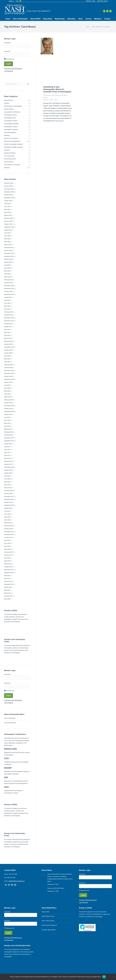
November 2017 (9, 438)
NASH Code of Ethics (48, 921)
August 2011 (8, 587)
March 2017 (8, 458)
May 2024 (7, 239)
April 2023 (7, 274)
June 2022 (7, 303)
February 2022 (9, 312)
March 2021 (8, 338)
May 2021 (7, 332)
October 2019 (8, 376)
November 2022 (9, 289)
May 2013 (7, 558)
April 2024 (7, 242)
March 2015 (8, 523)
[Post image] (44, 875)
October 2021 (8, 324)
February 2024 (9, 248)
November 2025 (9, 192)
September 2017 (9, 441)
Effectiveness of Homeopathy (51, 95)
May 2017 (7, 453)
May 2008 (7, 599)
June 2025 (7, 207)
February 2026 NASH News (56, 888)
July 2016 (7, 476)
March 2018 (8, 429)
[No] (113, 977)
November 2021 (9, 321)
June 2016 (7, 479)
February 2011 (9, 596)
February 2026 (9, 183)
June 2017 (7, 450)
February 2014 (9, 552)
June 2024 (7, 236)
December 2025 (9, 189)
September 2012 (9, 573)
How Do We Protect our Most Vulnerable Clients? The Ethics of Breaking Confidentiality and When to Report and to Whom (60, 878)
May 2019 (7, 391)
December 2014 (9, 532)
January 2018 (8, 435)
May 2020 (7, 359)
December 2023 (9, 253)
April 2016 (7, 485)
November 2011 (9, 584)
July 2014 (7, 540)
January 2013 (8, 567)
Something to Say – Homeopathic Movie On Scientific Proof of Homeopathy (57, 89)
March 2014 (8, 549)
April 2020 (7, 362)
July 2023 (7, 265)
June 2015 (7, 514)
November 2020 (9, 347)
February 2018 (9, 432)
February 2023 (9, 280)
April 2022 (7, 309)
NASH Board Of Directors (49, 925)
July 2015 (7, 511)
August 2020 (8, 353)
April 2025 (7, 212)
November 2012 (9, 570)
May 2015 (7, 517)
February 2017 (9, 461)
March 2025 (8, 215)
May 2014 (7, 546)
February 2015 (9, 526)
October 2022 (8, 291)
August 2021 (8, 327)
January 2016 (8, 494)
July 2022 (7, 300)
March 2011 (8, 593)
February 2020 (9, 365)
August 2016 (8, 473)
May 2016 (7, 482)
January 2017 (8, 464)
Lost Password (9, 71)
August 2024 (8, 230)
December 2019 (9, 371)
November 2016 (9, 467)
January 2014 (8, 555)
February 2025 (9, 218)
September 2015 (9, 505)
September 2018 (9, 412)
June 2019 (7, 388)
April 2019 (7, 394)
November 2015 (9, 499)
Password (7, 51)
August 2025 (8, 201)
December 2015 (9, 496)
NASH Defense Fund (48, 916)
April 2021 (7, 335)
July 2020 (7, 356)
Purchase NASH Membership (13, 69)
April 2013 (7, 561)
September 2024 (9, 227)
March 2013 (8, 564)
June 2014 (7, 543)
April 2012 (7, 578)
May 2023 (7, 271)
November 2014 (9, 535)
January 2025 (8, 221)
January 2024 (8, 250)
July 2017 (7, 447)
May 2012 (7, 576)
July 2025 (7, 204)
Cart (18, 1)
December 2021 (9, 318)
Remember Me (9, 59)
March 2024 (8, 245)
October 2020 (8, 350)
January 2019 (8, 403)
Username (7, 43)
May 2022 (7, 306)
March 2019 (8, 397)
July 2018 (7, 417)
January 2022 (8, 315)
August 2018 (8, 414)
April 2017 (7, 455)
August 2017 (8, 444)
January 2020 (8, 368)
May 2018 (7, 423)
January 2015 (8, 529)
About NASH (45, 912)
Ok (104, 977)
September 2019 (9, 379)
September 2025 (9, 198)
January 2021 (8, 344)
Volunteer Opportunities (49, 930)
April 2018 (7, 426)
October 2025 (8, 195)
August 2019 (8, 382)
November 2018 (9, 406)
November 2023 (9, 256)
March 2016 (8, 488)
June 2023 (7, 268)
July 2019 (7, 385)
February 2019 (9, 400)
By (46, 100)
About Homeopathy (10, 723)
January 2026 (8, 186)
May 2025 (7, 209)
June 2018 (7, 420)
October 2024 (8, 224)
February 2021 (9, 341)
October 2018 (8, 409)
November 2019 (9, 373)
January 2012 (8, 581)
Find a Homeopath (10, 718)
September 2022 (9, 294)
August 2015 (8, 508)
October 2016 (8, 470)
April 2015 (7, 520)
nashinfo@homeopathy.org (16, 881)
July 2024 (7, 233)
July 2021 (7, 330)
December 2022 (9, 286)
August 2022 (8, 297)
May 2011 (7, 590)
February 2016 (9, 491)
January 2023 (8, 283)
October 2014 (8, 537)
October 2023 (8, 259)
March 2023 (8, 277)
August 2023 (8, 262)
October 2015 (8, 502)
